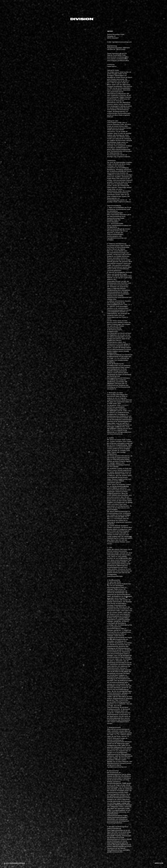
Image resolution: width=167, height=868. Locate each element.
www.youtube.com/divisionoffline (117, 59)
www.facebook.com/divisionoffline (118, 57)
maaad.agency (112, 66)
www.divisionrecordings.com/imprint (118, 850)
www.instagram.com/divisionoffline (118, 61)
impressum (159, 863)
